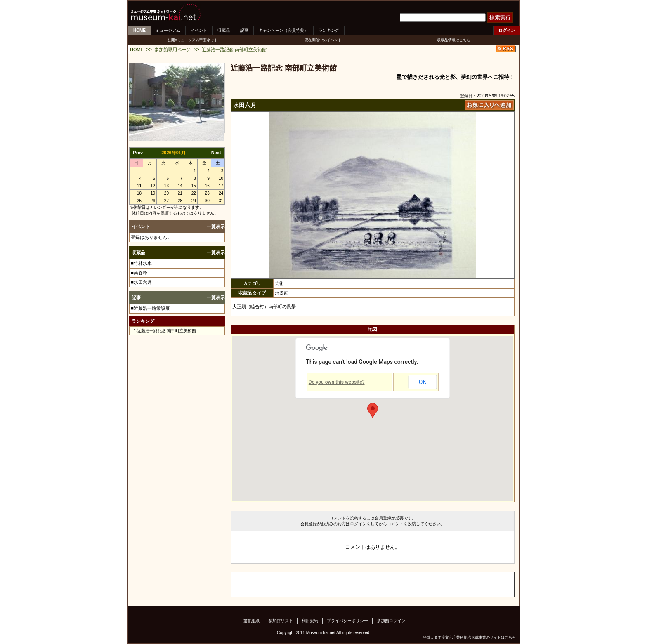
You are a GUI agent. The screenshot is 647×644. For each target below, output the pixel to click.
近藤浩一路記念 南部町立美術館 (234, 50)
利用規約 (310, 621)
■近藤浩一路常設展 (150, 308)
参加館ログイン (391, 621)
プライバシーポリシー (347, 621)
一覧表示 (216, 226)
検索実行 (500, 18)
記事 (244, 30)
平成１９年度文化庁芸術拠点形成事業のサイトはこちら (469, 637)
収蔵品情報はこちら (454, 40)
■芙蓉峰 (139, 273)
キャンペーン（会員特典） (283, 30)
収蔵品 (224, 30)
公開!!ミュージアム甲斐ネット (193, 40)
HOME (139, 30)
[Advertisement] (328, 585)
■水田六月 (141, 282)
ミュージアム (168, 30)
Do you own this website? (337, 382)
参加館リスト (281, 621)
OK (423, 382)
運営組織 (251, 621)
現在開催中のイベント (323, 40)
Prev (138, 153)
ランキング (329, 30)
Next (216, 153)
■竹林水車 (141, 263)
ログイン (507, 30)
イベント (199, 30)
